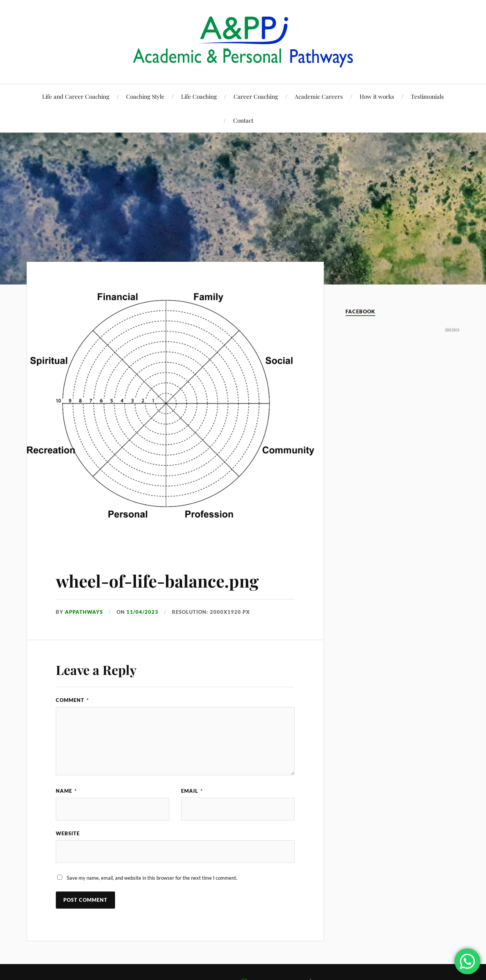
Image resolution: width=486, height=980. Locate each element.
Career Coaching (256, 96)
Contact (243, 120)
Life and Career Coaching (76, 96)
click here (452, 329)
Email (192, 791)
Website (68, 833)
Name (66, 791)
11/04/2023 (142, 612)
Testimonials (427, 96)
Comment (72, 700)
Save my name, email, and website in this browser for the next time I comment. (152, 878)
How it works (377, 96)
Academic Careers (319, 96)
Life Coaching (199, 96)
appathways (84, 612)
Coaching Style (145, 96)
